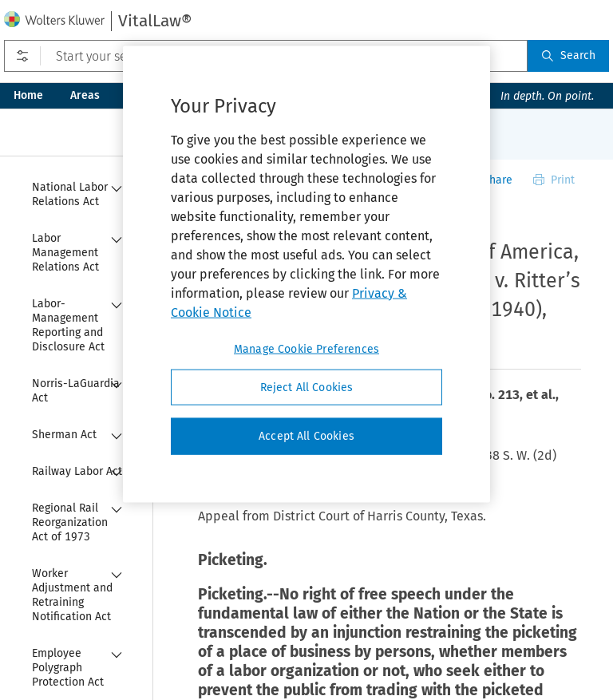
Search (568, 55)
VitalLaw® (155, 21)
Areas (85, 95)
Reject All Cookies (307, 387)
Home (28, 95)
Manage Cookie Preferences (306, 348)
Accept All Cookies (306, 436)
